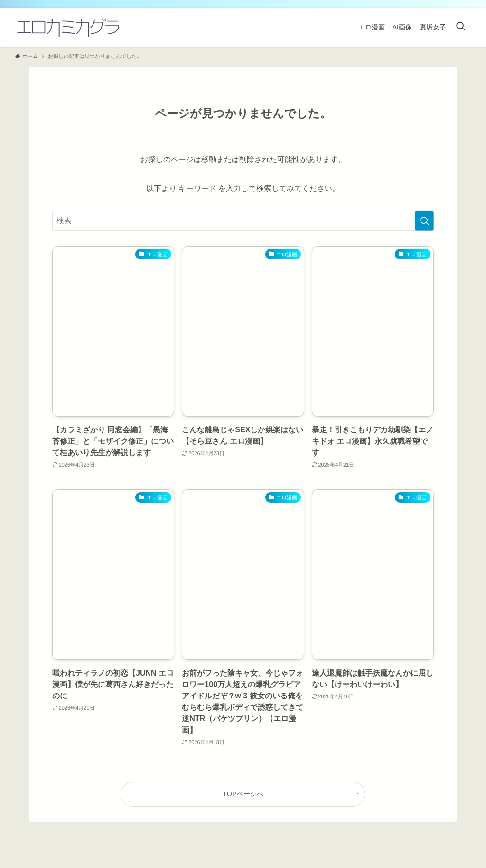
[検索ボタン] (460, 27)
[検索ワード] (243, 221)
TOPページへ (243, 794)
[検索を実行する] (424, 221)
